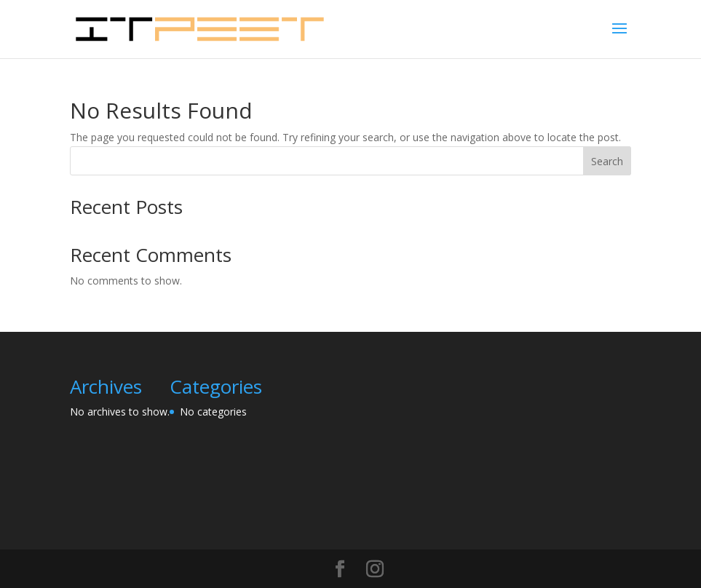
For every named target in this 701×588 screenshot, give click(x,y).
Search (607, 161)
